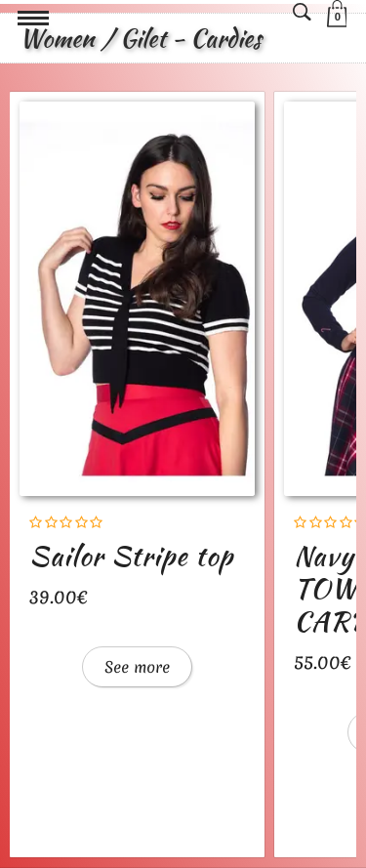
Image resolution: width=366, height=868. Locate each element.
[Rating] (66, 523)
